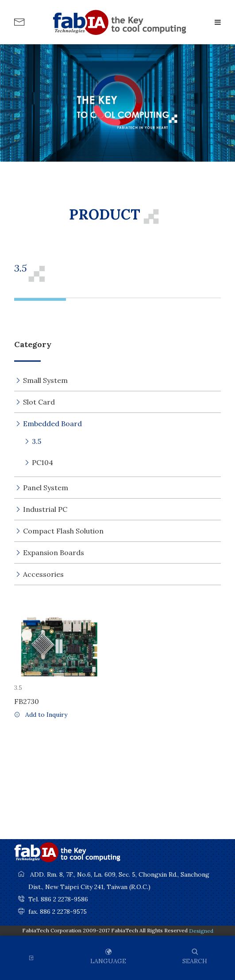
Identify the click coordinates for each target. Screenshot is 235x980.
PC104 (42, 462)
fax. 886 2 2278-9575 (58, 912)
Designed (201, 931)
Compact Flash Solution (63, 531)
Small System (45, 380)
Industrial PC (45, 509)
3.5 (37, 441)
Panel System (46, 488)
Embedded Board (52, 424)
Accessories (43, 574)
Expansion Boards (54, 552)
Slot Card (39, 402)
